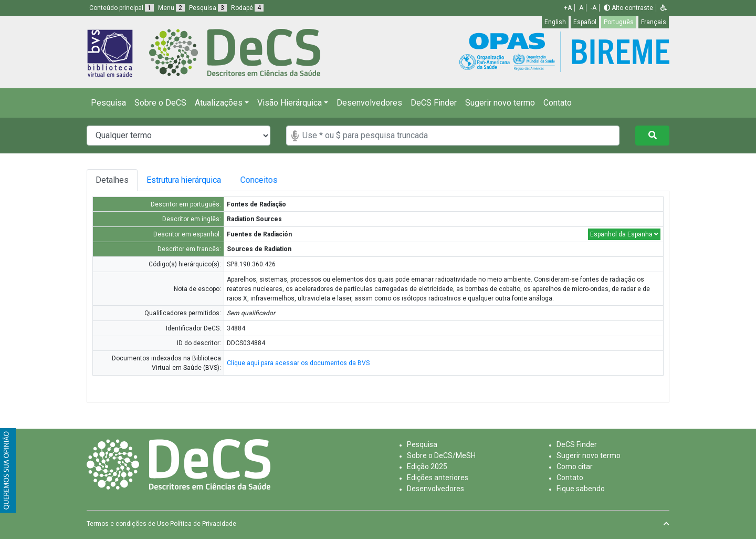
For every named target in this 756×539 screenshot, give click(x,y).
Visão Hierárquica (290, 103)
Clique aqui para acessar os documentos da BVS (298, 363)
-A (594, 8)
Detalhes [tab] (112, 180)
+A (568, 8)
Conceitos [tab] (273, 180)
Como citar (575, 467)
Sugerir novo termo (500, 103)
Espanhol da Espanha (624, 234)
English (555, 22)
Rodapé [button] (247, 8)
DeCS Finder (434, 103)
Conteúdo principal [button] (122, 8)
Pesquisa (108, 103)
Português (619, 22)
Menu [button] (171, 8)
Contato (558, 103)
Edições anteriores (438, 478)
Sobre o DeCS (160, 103)
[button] (664, 8)
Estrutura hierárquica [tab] (188, 180)
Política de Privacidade (203, 524)
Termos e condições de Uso (128, 524)
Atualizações (219, 103)
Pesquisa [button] (208, 8)
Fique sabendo (581, 489)
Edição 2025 (427, 467)
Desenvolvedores (369, 103)
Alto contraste (628, 8)
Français (654, 22)
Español (585, 22)
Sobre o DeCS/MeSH (441, 455)
